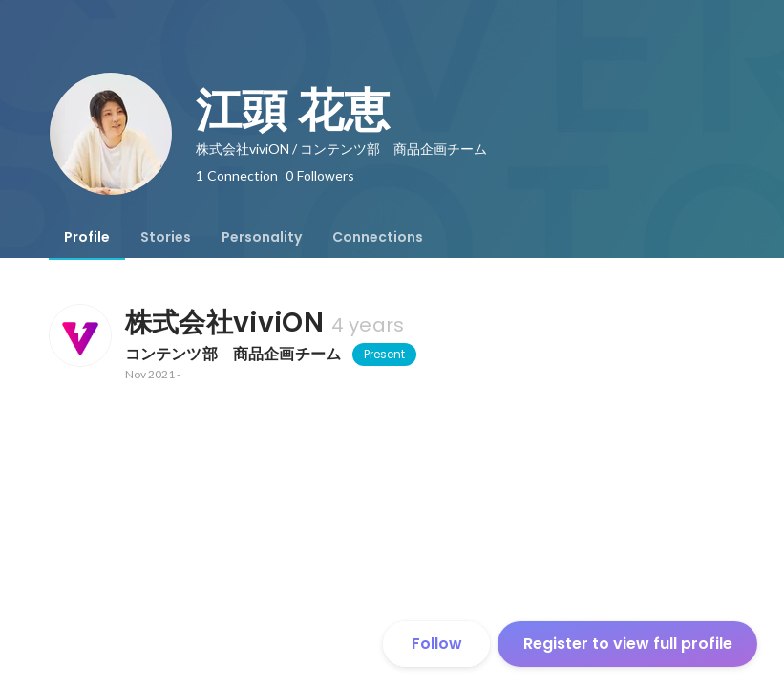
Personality (262, 237)
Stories (166, 237)
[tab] (87, 237)
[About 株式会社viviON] (79, 335)
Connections (378, 237)
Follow (437, 644)
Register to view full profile (628, 644)
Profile (87, 237)
